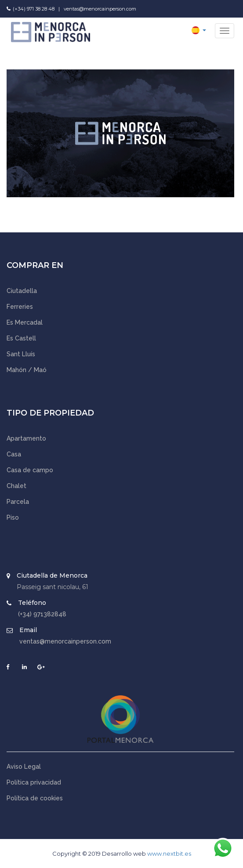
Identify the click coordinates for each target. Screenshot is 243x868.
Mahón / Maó (27, 370)
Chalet (16, 486)
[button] (199, 30)
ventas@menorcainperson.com (100, 9)
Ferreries (20, 307)
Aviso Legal (24, 767)
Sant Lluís (21, 354)
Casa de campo (30, 470)
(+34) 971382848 (42, 614)
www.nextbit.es (169, 854)
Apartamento (26, 438)
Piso (13, 517)
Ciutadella (22, 291)
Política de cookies (35, 798)
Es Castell (21, 338)
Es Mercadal (25, 322)
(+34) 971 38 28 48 (34, 9)
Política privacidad (34, 782)
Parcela (18, 502)
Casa (14, 454)
